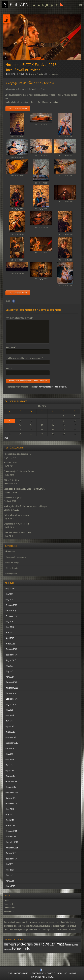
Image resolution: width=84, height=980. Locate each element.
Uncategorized (11, 574)
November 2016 (12, 688)
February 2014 (12, 831)
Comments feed (10, 908)
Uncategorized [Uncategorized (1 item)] (8, 949)
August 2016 (11, 704)
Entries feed (8, 904)
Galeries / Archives (22, 973)
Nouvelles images (23, 74)
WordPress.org (9, 911)
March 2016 (11, 732)
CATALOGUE (51, 973)
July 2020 (10, 600)
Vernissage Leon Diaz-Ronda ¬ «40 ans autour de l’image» (25, 506)
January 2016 (11, 737)
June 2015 (10, 759)
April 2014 (10, 820)
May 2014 (10, 815)
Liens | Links (62, 973)
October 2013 (11, 853)
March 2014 (11, 826)
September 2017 (12, 655)
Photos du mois (12, 568)
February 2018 (12, 649)
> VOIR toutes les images (18, 108)
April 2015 (10, 771)
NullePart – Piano (11, 463)
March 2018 (11, 644)
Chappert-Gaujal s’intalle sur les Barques (19, 471)
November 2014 (12, 793)
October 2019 (11, 611)
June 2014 (10, 809)
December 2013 (12, 842)
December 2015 (12, 743)
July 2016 (10, 710)
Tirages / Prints (38, 973)
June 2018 (10, 627)
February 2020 (12, 605)
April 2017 (10, 677)
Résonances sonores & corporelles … (18, 454)
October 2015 (11, 748)
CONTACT (73, 973)
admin (47, 74)
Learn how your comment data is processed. (50, 387)
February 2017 (12, 682)
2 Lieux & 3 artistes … (12, 480)
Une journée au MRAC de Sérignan (17, 524)
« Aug (6, 438)
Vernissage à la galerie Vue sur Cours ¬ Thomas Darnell (24, 489)
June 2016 (10, 715)
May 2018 (10, 633)
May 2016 (10, 721)
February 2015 (12, 782)
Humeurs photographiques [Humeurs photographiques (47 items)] (22, 944)
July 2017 (10, 666)
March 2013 (11, 886)
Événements (11, 74)
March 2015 (11, 776)
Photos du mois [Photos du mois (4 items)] (72, 945)
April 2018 (10, 638)
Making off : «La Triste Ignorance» (16, 515)
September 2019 (12, 616)
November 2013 (12, 848)
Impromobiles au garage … (14, 498)
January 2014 (11, 837)
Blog (10, 973)
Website (9, 368)
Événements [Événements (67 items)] (21, 948)
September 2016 (12, 699)
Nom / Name (11, 347)
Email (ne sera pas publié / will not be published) (24, 358)
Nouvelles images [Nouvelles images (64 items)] (53, 944)
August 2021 (11, 589)
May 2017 (10, 671)
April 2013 (10, 881)
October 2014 (11, 798)
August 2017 (11, 660)
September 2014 (12, 804)
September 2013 (12, 859)
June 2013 (10, 870)
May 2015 (10, 765)
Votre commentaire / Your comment (19, 318)
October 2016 (11, 693)
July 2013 (10, 864)
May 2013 (10, 875)
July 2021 (10, 594)
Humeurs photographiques (16, 557)
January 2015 (11, 787)
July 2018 (10, 622)
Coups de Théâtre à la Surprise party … (18, 532)
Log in (6, 900)
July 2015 (10, 754)
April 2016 (10, 726)
